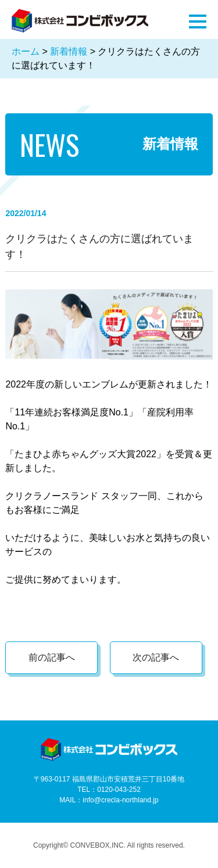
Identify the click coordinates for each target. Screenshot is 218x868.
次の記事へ (156, 657)
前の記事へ (52, 657)
